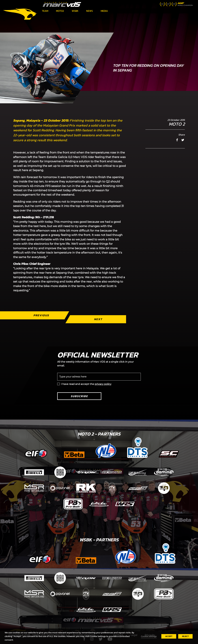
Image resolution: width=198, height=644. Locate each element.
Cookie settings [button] (149, 636)
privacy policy (103, 384)
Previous (41, 315)
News (89, 11)
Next (98, 319)
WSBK (75, 11)
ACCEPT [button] (169, 636)
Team (45, 11)
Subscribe (79, 396)
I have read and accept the (86, 384)
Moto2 (60, 11)
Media (104, 11)
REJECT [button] (185, 636)
